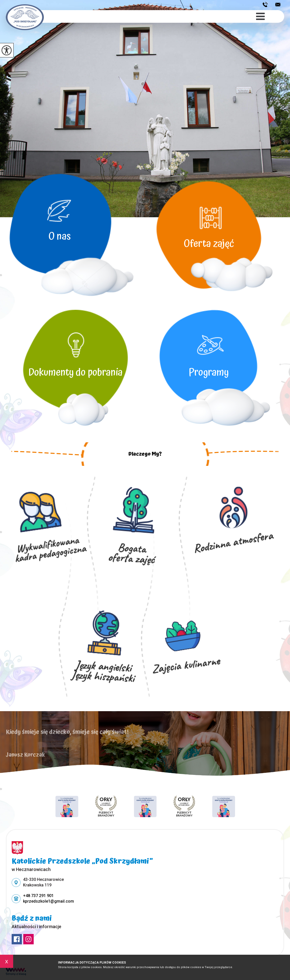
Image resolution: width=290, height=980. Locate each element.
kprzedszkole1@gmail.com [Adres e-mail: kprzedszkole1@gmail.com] (49, 901)
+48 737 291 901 (265, 5)
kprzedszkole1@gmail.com (278, 5)
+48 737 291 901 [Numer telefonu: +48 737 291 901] (38, 896)
